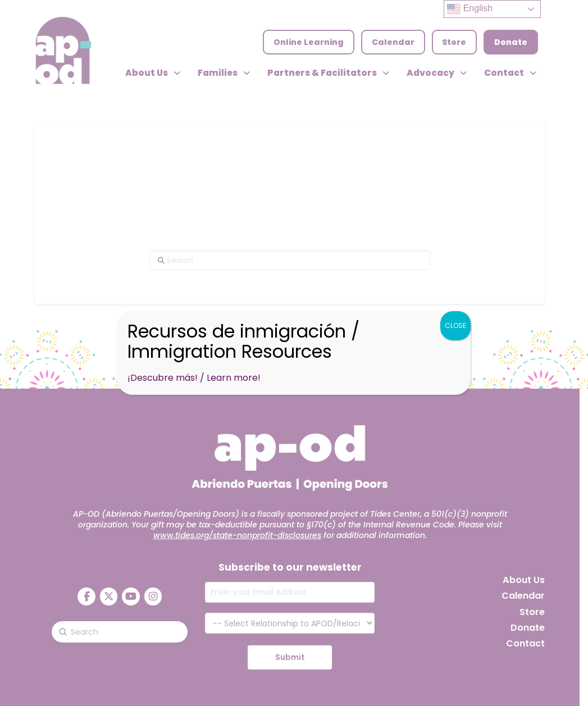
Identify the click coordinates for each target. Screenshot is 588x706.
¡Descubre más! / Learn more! (194, 378)
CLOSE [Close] (455, 325)
